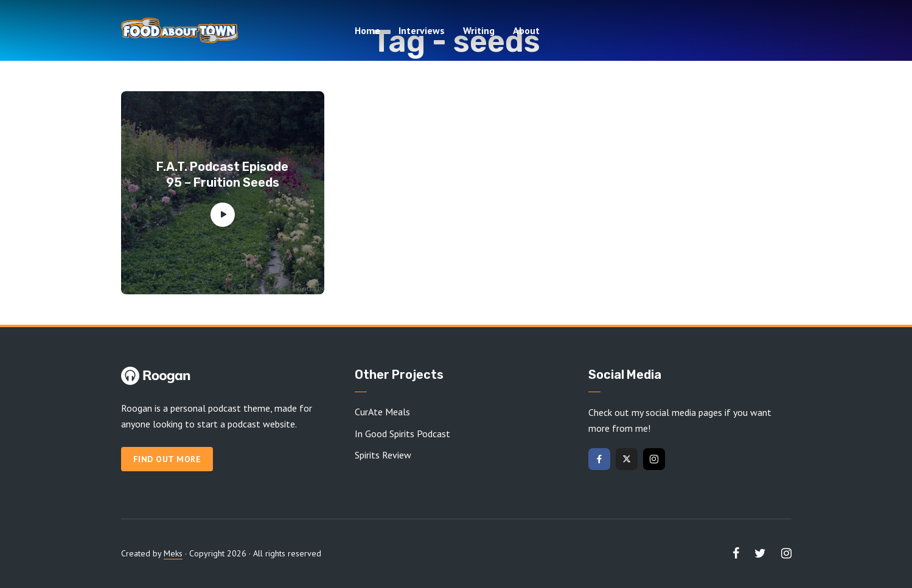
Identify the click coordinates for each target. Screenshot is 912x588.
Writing (479, 30)
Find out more (167, 459)
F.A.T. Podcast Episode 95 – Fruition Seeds (222, 175)
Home (367, 30)
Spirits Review (383, 455)
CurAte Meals (382, 412)
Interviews (422, 30)
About (526, 30)
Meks (173, 553)
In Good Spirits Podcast (402, 434)
